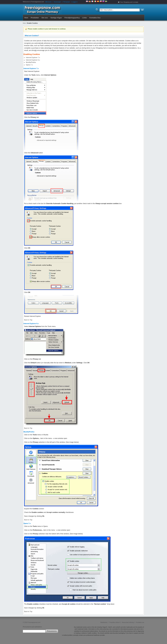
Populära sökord (114, 622)
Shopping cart (128, 2)
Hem (26, 18)
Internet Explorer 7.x (33, 58)
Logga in (75, 2)
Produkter (35, 18)
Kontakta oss (140, 622)
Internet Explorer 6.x (33, 60)
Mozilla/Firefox (31, 62)
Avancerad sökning (128, 622)
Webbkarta (104, 622)
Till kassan (67, 2)
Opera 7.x (29, 65)
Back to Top (28, 320)
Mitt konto (49, 2)
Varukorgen (57, 2)
